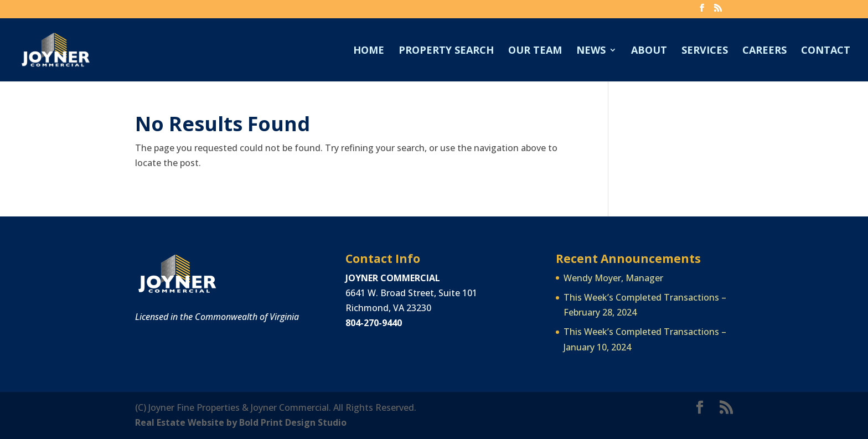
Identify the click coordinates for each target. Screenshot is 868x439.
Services (705, 51)
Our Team (535, 51)
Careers (764, 51)
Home (369, 51)
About (649, 51)
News (591, 51)
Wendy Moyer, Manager (613, 278)
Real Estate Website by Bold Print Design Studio (241, 422)
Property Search (446, 51)
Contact (826, 51)
